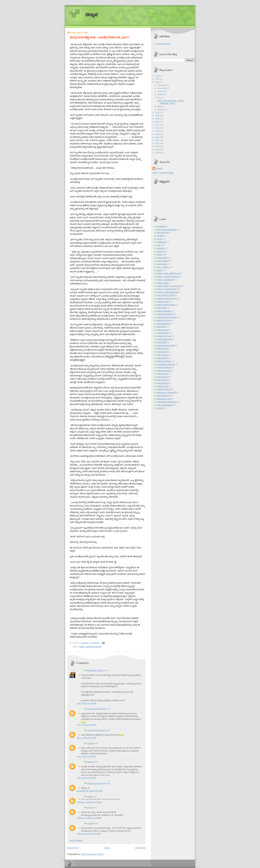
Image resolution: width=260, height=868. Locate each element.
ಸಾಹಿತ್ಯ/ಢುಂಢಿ (162, 352)
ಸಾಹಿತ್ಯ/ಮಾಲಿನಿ (163, 383)
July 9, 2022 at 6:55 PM (87, 756)
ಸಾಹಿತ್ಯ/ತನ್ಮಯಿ (162, 355)
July (160, 98)
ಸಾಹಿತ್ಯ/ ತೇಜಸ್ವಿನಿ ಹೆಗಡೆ (165, 295)
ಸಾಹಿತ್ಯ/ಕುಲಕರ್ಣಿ (163, 333)
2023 (158, 79)
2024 (158, 76)
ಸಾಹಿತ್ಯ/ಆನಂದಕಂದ (164, 311)
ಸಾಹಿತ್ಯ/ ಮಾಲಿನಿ (163, 301)
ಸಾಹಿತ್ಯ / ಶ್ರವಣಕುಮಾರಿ (165, 280)
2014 (158, 134)
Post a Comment (76, 840)
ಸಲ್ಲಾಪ (91, 15)
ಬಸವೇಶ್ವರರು (161, 242)
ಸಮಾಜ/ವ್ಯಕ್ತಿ (161, 264)
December (162, 85)
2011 (158, 143)
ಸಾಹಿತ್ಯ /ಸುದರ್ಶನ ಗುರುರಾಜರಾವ (169, 286)
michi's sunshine (163, 44)
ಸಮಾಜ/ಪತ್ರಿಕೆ (162, 258)
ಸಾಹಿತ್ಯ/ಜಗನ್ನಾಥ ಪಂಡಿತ (166, 345)
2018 (158, 122)
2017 (158, 125)
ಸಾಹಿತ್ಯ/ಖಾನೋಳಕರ (164, 339)
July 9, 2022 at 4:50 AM (86, 725)
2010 (158, 146)
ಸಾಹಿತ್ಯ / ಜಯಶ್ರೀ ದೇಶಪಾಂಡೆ (90, 647)
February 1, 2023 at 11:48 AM (89, 818)
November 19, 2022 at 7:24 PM (90, 791)
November (162, 88)
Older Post (140, 848)
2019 (158, 119)
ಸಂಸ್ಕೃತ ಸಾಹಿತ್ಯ (163, 267)
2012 (158, 140)
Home (107, 848)
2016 (158, 128)
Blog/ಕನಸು (161, 226)
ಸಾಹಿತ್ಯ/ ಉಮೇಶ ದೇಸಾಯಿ (167, 289)
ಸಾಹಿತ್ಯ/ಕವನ (162, 327)
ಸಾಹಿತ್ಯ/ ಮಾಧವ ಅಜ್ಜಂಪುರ (167, 298)
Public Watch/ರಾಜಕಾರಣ (166, 230)
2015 (158, 131)
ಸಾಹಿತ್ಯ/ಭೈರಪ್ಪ (162, 380)
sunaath (90, 743)
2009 (158, 150)
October (161, 91)
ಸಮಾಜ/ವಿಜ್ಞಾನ (162, 261)
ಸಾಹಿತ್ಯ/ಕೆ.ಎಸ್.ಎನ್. (164, 336)
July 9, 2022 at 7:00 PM (87, 778)
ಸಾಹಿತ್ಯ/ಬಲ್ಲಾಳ (162, 374)
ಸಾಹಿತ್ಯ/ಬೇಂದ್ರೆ (162, 377)
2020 (158, 116)
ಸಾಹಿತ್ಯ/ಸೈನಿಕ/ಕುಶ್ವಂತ (164, 405)
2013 (158, 137)
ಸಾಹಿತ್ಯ (159, 270)
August (161, 94)
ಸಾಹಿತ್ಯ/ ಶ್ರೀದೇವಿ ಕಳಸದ (166, 305)
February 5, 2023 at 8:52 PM (89, 834)
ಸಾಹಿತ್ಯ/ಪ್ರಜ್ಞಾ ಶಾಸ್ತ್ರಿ (164, 371)
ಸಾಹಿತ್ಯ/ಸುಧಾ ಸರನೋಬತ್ (167, 402)
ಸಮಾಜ (160, 254)
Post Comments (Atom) (92, 854)
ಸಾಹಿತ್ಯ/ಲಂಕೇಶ (162, 386)
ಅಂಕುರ (90, 796)
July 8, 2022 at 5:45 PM (87, 703)
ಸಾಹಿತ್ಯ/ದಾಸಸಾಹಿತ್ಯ (164, 361)
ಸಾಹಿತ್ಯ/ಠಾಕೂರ (162, 348)
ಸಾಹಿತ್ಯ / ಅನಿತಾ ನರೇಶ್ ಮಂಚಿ (168, 273)
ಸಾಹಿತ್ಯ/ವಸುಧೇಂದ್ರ (164, 389)
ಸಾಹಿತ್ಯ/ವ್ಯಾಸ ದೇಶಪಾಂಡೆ (166, 392)
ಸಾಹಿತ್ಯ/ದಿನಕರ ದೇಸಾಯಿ (166, 364)
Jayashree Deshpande (96, 709)
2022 (158, 82)
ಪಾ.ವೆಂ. (160, 239)
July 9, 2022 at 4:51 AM (86, 738)
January (161, 109)
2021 (158, 112)
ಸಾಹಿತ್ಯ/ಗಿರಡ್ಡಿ (162, 342)
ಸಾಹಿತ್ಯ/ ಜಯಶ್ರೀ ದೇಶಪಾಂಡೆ (167, 292)
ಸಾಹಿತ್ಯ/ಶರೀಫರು (163, 395)
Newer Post (73, 848)
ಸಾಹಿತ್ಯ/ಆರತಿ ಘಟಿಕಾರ (165, 314)
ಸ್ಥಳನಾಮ (160, 408)
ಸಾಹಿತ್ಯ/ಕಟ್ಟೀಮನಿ (163, 324)
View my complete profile (163, 173)
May (160, 106)
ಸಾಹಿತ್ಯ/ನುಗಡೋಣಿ (164, 367)
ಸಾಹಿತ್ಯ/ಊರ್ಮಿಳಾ (164, 320)
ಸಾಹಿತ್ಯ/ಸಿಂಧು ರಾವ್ (164, 399)
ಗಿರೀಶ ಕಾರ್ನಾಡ (162, 233)
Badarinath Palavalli (95, 670)
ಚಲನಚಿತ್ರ (160, 236)
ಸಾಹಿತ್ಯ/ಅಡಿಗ (162, 308)
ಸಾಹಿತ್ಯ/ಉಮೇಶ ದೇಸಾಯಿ (167, 317)
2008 (158, 153)
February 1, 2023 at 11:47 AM (89, 802)
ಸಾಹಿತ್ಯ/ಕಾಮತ (162, 330)
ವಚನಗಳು (160, 251)
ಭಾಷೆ (159, 245)
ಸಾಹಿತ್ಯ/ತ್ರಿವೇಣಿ (162, 358)
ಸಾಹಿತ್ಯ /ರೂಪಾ (162, 283)
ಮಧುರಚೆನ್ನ (161, 248)
